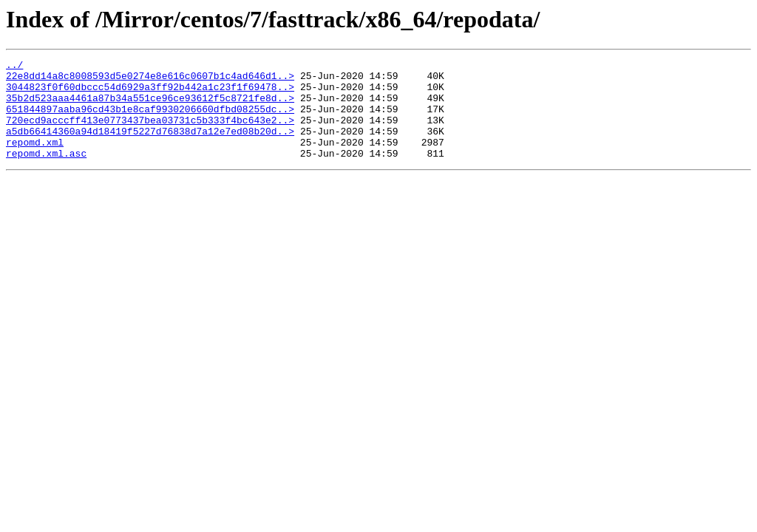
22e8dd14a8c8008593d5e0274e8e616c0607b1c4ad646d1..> (150, 80)
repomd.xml (35, 160)
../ (14, 66)
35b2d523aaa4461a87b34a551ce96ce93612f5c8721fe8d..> (150, 106)
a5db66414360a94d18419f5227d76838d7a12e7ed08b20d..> (150, 146)
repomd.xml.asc (46, 173)
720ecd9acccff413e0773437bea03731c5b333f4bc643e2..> (150, 133)
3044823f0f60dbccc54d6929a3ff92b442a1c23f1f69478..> (150, 93)
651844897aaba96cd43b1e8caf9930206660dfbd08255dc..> (150, 120)
